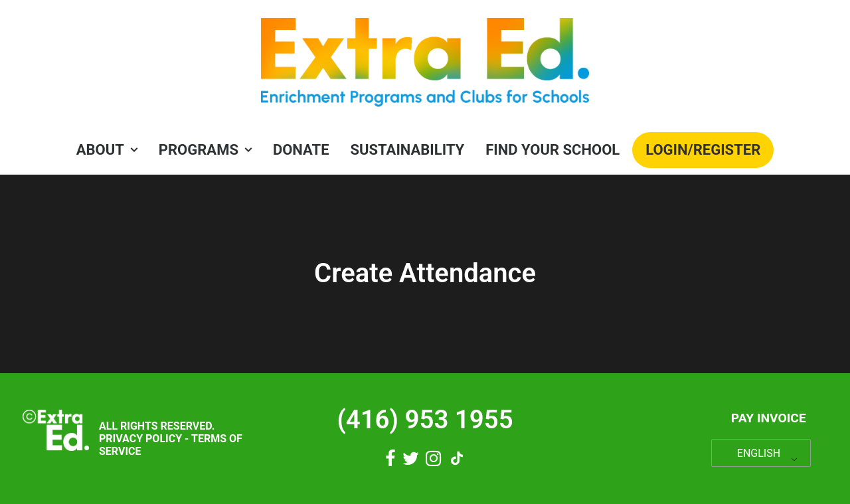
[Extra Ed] (425, 66)
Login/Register (703, 150)
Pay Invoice (769, 418)
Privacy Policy (140, 439)
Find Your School (552, 150)
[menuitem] (111, 150)
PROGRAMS (205, 150)
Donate (301, 150)
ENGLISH (759, 453)
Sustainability (408, 150)
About (107, 150)
